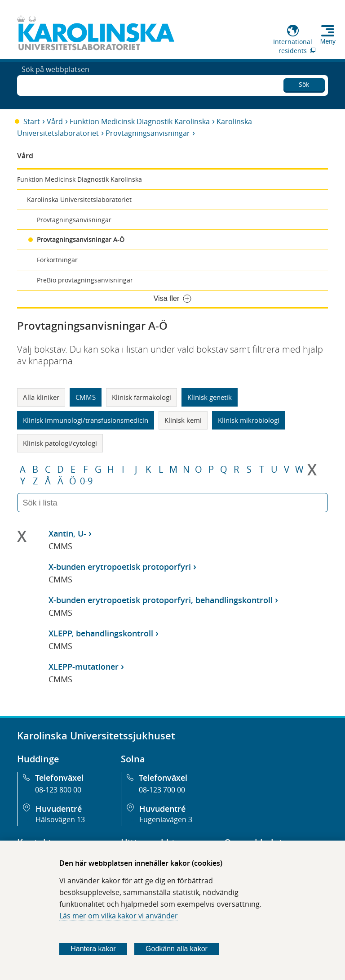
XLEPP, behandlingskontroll (101, 633)
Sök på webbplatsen (55, 85)
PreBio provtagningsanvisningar (85, 280)
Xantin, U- (67, 533)
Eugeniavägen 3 (166, 819)
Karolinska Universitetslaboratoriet (79, 199)
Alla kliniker (41, 397)
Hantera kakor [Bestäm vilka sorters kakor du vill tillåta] (93, 949)
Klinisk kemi (183, 420)
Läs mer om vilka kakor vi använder (119, 916)
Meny (328, 41)
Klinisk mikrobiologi (249, 420)
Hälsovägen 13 (60, 819)
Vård (55, 121)
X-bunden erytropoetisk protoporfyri (120, 567)
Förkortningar (57, 260)
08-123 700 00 (162, 790)
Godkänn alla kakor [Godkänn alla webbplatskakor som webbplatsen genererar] (177, 949)
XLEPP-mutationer (84, 667)
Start (32, 121)
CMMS (86, 397)
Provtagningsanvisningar (148, 133)
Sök (304, 83)
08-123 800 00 (58, 790)
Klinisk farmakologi (142, 397)
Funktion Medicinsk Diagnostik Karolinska (140, 121)
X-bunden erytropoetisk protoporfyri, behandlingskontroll (161, 600)
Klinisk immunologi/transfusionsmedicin (86, 420)
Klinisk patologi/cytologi (60, 443)
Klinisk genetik (210, 397)
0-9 (86, 481)
